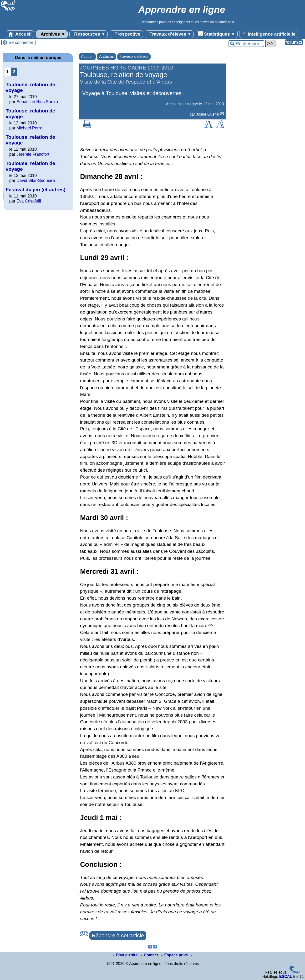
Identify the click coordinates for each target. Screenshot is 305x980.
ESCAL (286, 977)
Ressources (89, 34)
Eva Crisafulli (29, 201)
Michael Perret (30, 128)
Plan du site (126, 955)
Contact (150, 955)
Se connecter (21, 43)
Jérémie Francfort (33, 154)
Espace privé (175, 955)
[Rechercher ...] (246, 44)
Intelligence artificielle (269, 34)
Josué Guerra (208, 114)
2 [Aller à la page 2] (14, 72)
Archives (52, 34)
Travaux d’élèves (169, 34)
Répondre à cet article (118, 935)
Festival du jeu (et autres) (36, 189)
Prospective (126, 34)
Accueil (20, 34)
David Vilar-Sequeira (36, 181)
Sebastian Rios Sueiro (37, 102)
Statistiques (217, 34)
